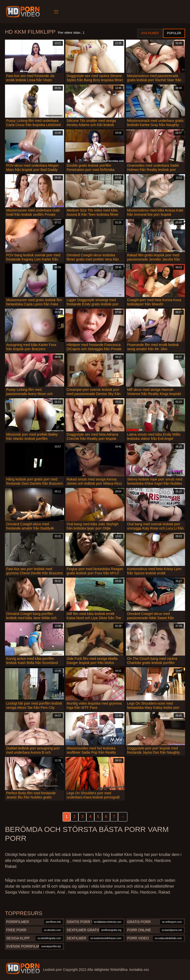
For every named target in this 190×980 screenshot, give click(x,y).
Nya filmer (150, 33)
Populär (174, 33)
